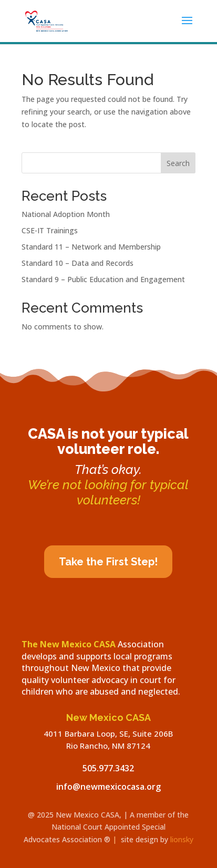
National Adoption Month (66, 214)
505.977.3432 (108, 768)
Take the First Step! (108, 562)
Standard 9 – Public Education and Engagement (103, 279)
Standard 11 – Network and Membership (91, 247)
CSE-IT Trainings (50, 230)
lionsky (182, 839)
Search (178, 163)
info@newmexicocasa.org (109, 787)
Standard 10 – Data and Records (77, 263)
